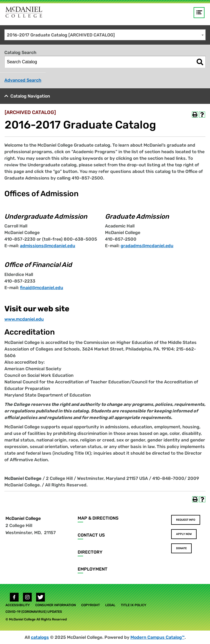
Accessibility (18, 605)
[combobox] (105, 35)
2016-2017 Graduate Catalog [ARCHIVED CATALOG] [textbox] (61, 35)
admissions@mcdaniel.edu (48, 246)
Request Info (186, 520)
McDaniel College (23, 518)
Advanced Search (23, 80)
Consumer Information (56, 605)
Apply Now (184, 534)
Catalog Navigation (30, 96)
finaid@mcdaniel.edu (42, 288)
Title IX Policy (134, 605)
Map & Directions (98, 518)
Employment (93, 569)
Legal (110, 605)
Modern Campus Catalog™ (157, 637)
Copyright (91, 605)
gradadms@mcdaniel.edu (147, 246)
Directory (90, 552)
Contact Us (91, 535)
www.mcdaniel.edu (24, 319)
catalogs (40, 637)
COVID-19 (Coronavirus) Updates (34, 612)
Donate (181, 548)
